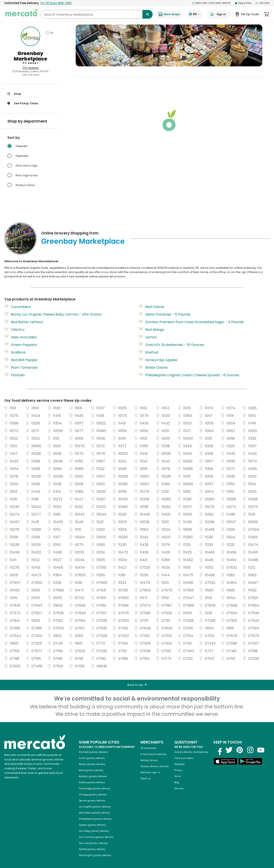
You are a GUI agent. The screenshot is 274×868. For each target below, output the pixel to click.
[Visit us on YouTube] (261, 743)
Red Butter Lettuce (24, 315)
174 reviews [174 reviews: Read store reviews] (31, 68)
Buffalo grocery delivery (92, 775)
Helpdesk (179, 757)
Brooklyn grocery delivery (93, 769)
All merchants (148, 741)
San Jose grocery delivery (93, 836)
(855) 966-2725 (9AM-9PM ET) (212, 3)
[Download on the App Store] (225, 755)
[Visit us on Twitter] (229, 743)
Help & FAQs (243, 3)
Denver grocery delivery (92, 794)
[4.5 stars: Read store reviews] (30, 63)
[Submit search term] (148, 14)
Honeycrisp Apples (158, 353)
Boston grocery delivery (92, 757)
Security (179, 782)
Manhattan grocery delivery (95, 806)
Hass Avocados (20, 330)
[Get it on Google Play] (250, 755)
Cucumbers (18, 300)
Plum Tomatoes (21, 360)
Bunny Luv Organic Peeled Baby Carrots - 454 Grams (53, 307)
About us (146, 772)
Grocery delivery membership (191, 745)
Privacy (178, 763)
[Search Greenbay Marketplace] (97, 14)
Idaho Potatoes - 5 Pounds (165, 307)
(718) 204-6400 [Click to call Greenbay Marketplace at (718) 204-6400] (30, 75)
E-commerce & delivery (154, 747)
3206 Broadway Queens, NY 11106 (30, 71)
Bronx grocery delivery (91, 763)
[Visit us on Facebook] (218, 743)
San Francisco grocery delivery (96, 830)
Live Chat (263, 3)
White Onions (153, 360)
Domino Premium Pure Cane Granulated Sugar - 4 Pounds (191, 315)
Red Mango (152, 323)
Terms (178, 769)
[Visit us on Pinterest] (240, 743)
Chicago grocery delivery (93, 788)
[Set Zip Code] (247, 14)
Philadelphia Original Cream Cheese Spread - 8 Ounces (189, 368)
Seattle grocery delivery (92, 842)
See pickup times (23, 103)
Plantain (15, 368)
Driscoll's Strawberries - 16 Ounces (171, 338)
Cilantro (14, 323)
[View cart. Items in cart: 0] (267, 14)
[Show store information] (30, 36)
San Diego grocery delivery (94, 824)
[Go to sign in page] (219, 14)
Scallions (15, 345)
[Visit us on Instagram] (250, 743)
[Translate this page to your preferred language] (195, 14)
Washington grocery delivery (95, 848)
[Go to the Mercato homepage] (21, 14)
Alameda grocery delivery (93, 745)
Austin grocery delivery (92, 751)
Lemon (148, 330)
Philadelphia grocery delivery (95, 812)
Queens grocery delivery (92, 818)
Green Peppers (21, 338)
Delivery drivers (149, 753)
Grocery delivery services (155, 759)
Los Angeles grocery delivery (95, 800)
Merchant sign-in (150, 766)
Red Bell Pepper (21, 353)
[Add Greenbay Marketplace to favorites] (50, 33)
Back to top (137, 678)
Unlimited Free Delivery (38, 3)
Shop (14, 94)
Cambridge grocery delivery (95, 782)
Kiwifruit (149, 345)
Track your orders (184, 751)
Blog (177, 775)
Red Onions (152, 300)
